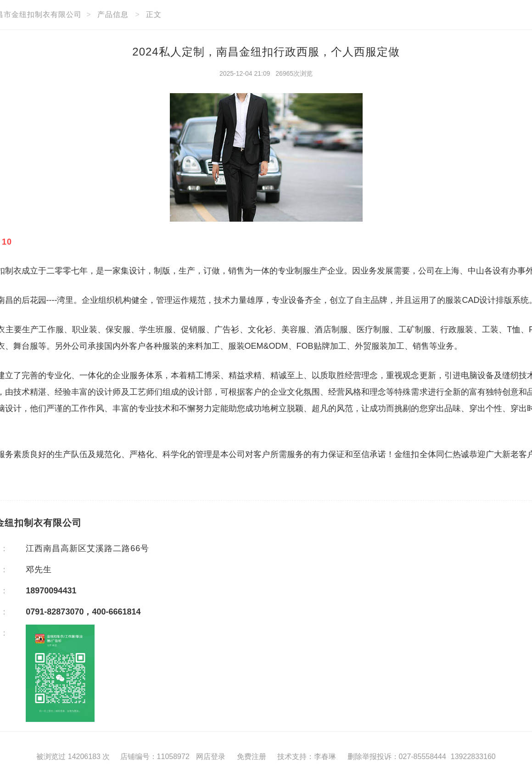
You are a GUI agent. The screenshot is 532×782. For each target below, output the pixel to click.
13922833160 (473, 757)
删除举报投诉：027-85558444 (397, 757)
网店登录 (211, 757)
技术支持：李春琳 (307, 757)
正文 (154, 14)
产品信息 (113, 14)
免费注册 (252, 757)
